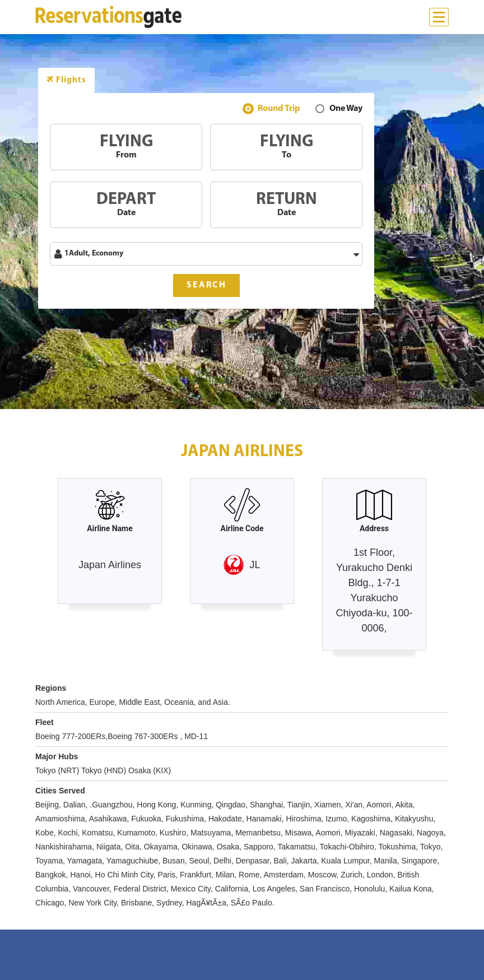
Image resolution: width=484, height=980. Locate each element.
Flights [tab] (66, 80)
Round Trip (279, 110)
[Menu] (439, 17)
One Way (346, 110)
